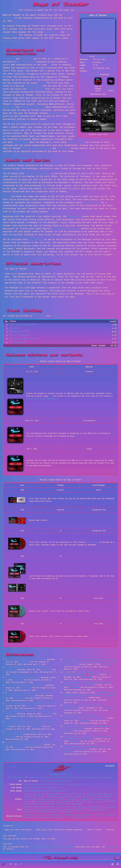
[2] (14, 34)
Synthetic (8, 107)
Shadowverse (39, 804)
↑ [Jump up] (6, 667)
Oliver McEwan (107, 777)
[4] (24, 40)
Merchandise (88, 815)
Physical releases (71, 815)
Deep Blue (38, 797)
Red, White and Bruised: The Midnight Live (43, 788)
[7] (43, 88)
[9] (32, 106)
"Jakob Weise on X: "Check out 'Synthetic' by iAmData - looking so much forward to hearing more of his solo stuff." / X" (90, 662)
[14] (19, 142)
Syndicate (81, 784)
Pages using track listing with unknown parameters (59, 830)
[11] (39, 106)
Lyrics (98, 815)
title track (74, 216)
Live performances (53, 815)
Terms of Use (112, 847)
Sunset (28, 794)
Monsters (62, 784)
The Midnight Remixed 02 (56, 791)
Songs (39, 815)
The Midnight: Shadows (79, 817)
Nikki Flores (62, 777)
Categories (8, 826)
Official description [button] (33, 264)
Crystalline (53, 794)
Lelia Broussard (15, 777)
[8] (29, 106)
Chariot (81, 801)
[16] (27, 142)
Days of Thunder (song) (88, 10)
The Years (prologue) (37, 173)
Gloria (31, 89)
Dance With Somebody (56, 797)
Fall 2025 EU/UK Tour (48, 812)
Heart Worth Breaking (43, 801)
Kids (53, 784)
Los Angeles (64, 148)
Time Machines (67, 812)
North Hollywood (26, 62)
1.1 (12, 659)
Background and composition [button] (25, 52)
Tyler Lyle (26, 59)
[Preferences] (112, 864)
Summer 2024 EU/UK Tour (77, 809)
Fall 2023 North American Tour (50, 809)
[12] (43, 106)
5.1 (12, 693)
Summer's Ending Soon (59, 804)
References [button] (20, 654)
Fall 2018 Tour (30, 807)
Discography (29, 815)
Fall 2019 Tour (64, 807)
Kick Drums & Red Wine (66, 229)
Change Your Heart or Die (51, 799)
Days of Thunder (41, 148)
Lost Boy (66, 794)
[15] (23, 142)
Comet (24, 107)
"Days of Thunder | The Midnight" (29, 659)
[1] (15, 20)
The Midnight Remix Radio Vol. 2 (52, 817)
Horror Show (46, 781)
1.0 (9, 659)
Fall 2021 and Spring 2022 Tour (88, 807)
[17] (50, 395)
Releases (110, 830)
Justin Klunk (48, 777)
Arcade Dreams (94, 794)
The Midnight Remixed (33, 791)
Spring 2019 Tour (47, 807)
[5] (49, 64)
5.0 (9, 693)
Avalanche (85, 799)
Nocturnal (44, 784)
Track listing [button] (24, 311)
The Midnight (101, 57)
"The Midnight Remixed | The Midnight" (25, 685)
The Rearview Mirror (63, 781)
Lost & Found (92, 542)
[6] (40, 88)
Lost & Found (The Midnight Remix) (42, 399)
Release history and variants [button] (44, 355)
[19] (80, 435)
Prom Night (75, 797)
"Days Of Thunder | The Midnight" (23, 677)
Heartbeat (71, 799)
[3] (17, 34)
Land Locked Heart (65, 801)
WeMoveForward (52, 32)
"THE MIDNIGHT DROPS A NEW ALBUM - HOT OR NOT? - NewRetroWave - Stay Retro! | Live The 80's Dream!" (90, 695)
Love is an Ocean (97, 801)
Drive (41, 83)
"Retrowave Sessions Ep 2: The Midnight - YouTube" (31, 703)
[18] (77, 435)
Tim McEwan (98, 71)
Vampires (39, 794)
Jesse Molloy (76, 777)
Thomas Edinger (91, 777)
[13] (15, 142)
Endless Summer (111, 87)
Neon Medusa (89, 797)
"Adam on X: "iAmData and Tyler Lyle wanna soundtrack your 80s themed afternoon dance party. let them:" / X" (31, 723)
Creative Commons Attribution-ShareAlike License (52, 847)
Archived (24, 662)
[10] (35, 106)
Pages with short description (18, 830)
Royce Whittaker (32, 777)
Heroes (71, 784)
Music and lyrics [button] (28, 160)
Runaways (77, 804)
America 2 (79, 794)
